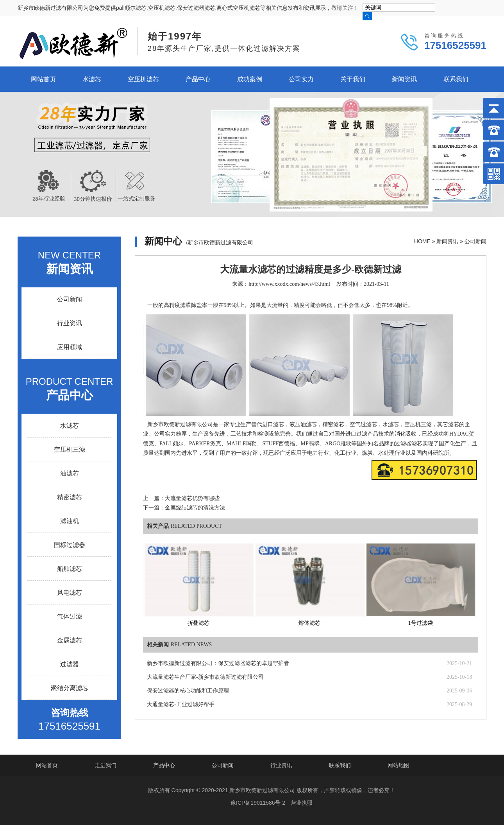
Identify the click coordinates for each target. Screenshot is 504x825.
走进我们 (105, 765)
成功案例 (250, 79)
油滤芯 (70, 473)
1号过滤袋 (421, 623)
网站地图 (399, 765)
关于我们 (353, 79)
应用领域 (70, 347)
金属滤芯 (70, 640)
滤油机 (70, 521)
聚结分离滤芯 (70, 688)
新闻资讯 (404, 79)
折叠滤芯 (198, 623)
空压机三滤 (70, 449)
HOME (422, 241)
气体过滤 (70, 616)
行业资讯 (70, 323)
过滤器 (70, 664)
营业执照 (302, 803)
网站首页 (43, 79)
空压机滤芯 (143, 79)
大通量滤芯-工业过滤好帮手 (181, 704)
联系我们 (456, 79)
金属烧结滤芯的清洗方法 (195, 508)
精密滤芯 (70, 497)
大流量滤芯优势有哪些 (192, 498)
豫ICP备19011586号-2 (258, 803)
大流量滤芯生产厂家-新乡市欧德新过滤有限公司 (205, 677)
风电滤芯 (70, 593)
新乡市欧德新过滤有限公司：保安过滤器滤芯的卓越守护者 (218, 663)
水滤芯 (92, 79)
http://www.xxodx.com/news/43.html (289, 284)
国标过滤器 (70, 545)
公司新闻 (475, 241)
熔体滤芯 (309, 623)
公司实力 (301, 79)
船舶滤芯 (70, 569)
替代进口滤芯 (268, 424)
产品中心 (198, 79)
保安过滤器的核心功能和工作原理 (188, 691)
